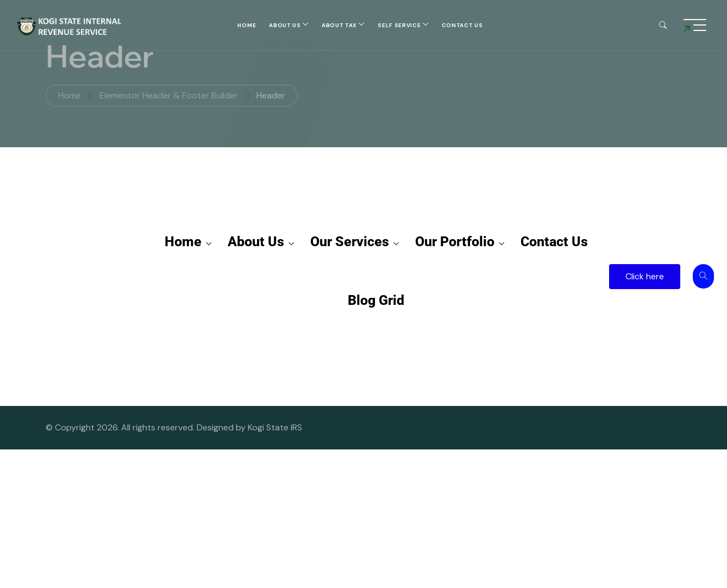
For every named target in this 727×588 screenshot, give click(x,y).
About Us (285, 25)
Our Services (355, 242)
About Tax (339, 25)
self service (399, 25)
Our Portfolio (460, 242)
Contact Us (462, 25)
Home (247, 25)
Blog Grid (376, 300)
